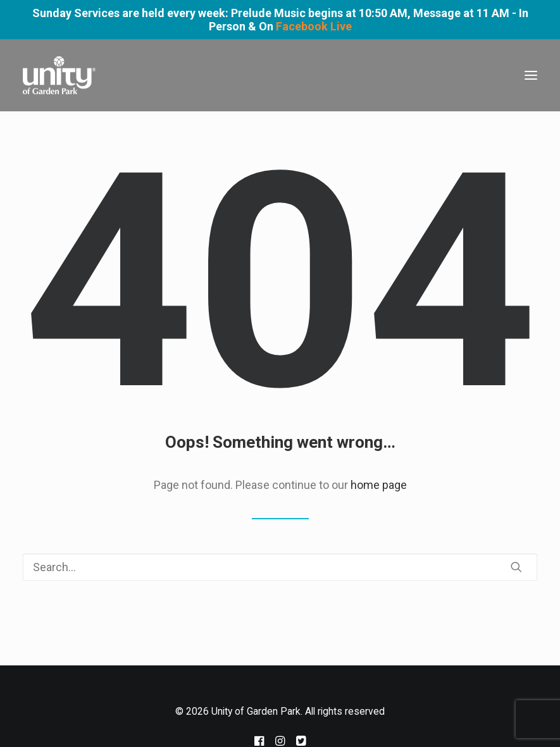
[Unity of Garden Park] (59, 75)
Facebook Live (314, 26)
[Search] (280, 567)
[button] (531, 75)
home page (379, 485)
